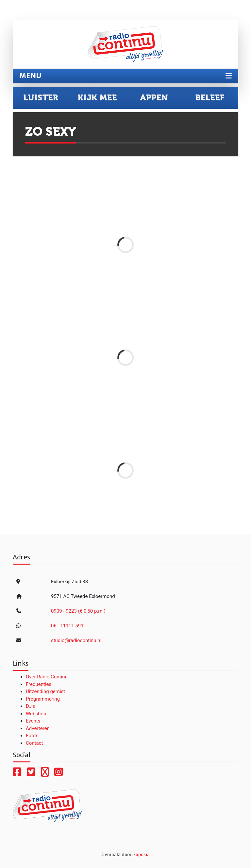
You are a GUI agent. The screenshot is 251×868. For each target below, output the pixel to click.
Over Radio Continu (47, 677)
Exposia (142, 855)
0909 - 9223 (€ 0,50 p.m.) (78, 611)
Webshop (36, 714)
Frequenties (39, 684)
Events (33, 721)
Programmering (43, 699)
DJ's (30, 706)
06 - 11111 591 (67, 626)
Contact (34, 743)
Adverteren (38, 728)
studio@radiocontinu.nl (76, 640)
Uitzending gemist (45, 691)
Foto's (32, 736)
